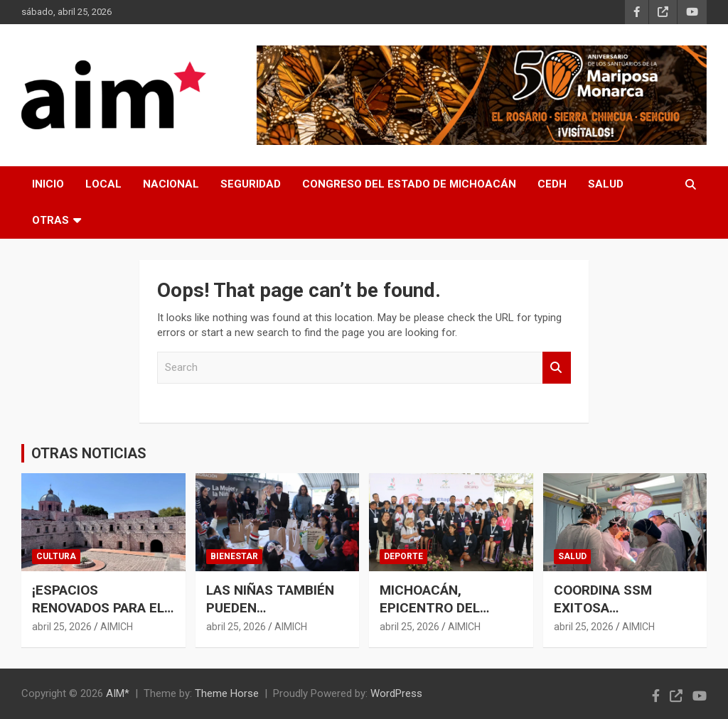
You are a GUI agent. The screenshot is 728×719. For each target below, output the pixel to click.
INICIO (48, 184)
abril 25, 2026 (62, 627)
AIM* (118, 693)
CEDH (552, 184)
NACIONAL (171, 184)
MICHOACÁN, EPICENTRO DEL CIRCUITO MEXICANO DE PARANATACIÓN (446, 616)
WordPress (396, 693)
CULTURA (56, 556)
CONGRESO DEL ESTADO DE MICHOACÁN (409, 184)
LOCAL (103, 184)
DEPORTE (403, 556)
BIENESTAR (234, 556)
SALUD (606, 184)
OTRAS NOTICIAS (89, 453)
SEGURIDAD (251, 184)
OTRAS (50, 220)
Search (557, 368)
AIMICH (117, 627)
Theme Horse (227, 693)
